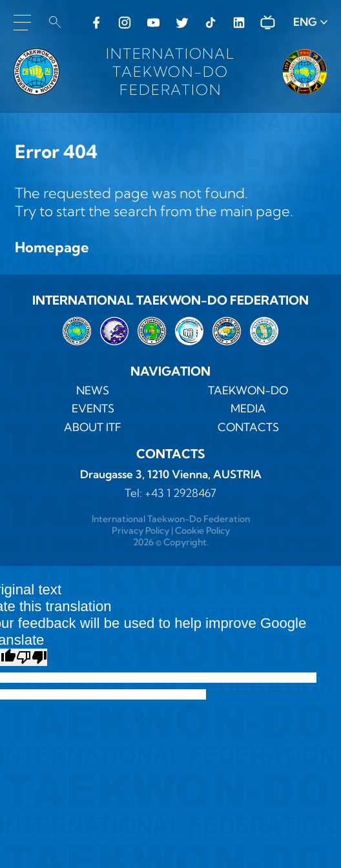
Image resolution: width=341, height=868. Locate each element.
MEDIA (248, 409)
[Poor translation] (32, 657)
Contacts (248, 427)
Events (93, 409)
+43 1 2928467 (181, 493)
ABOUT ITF (93, 427)
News (93, 390)
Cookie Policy (202, 530)
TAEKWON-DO (248, 390)
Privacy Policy (140, 530)
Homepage (52, 247)
